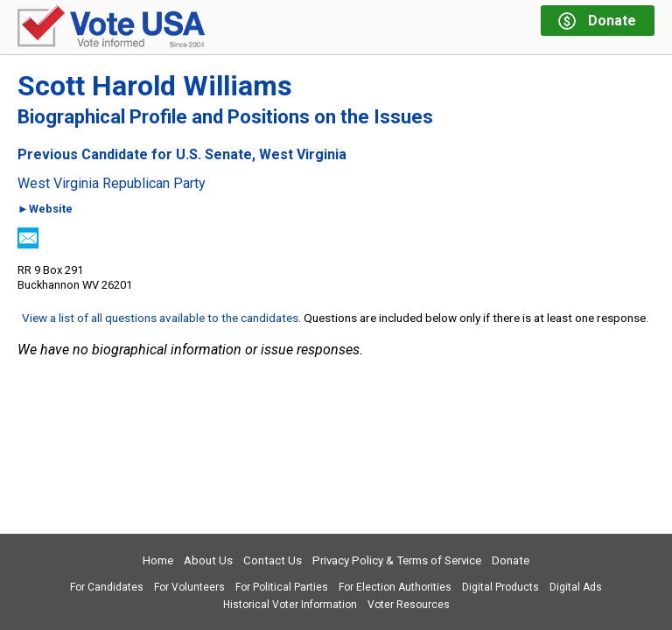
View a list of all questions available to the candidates (160, 318)
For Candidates (107, 587)
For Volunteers (189, 587)
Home (158, 560)
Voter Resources (409, 605)
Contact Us (273, 560)
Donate (511, 560)
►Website (45, 210)
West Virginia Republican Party (112, 184)
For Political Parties (282, 587)
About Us (208, 560)
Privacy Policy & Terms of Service (397, 560)
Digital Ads (576, 587)
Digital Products (500, 587)
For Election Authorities (395, 587)
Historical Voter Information (290, 605)
